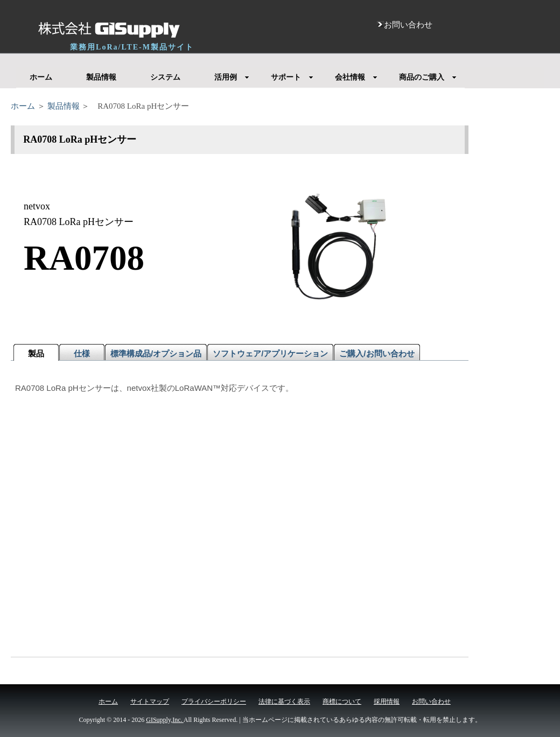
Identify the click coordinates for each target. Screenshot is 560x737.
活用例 (232, 77)
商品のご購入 (428, 77)
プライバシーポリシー (214, 701)
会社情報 (356, 77)
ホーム (41, 77)
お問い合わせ (431, 701)
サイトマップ (150, 701)
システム (165, 77)
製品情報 (101, 77)
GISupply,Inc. (165, 720)
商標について (342, 701)
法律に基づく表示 (284, 701)
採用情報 (387, 701)
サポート (292, 77)
